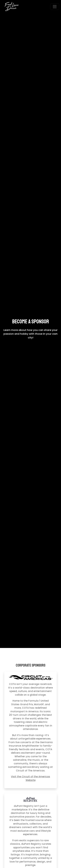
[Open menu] (55, 7)
